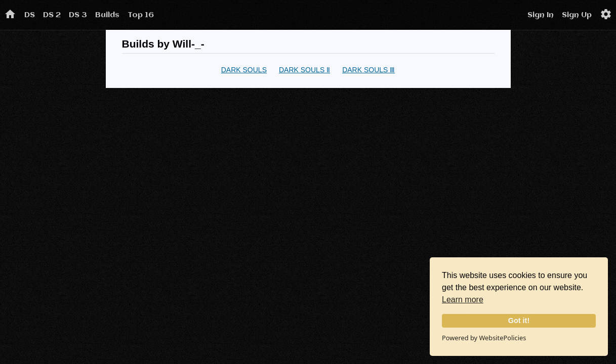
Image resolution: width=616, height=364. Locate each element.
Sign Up (577, 15)
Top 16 (141, 15)
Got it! (519, 321)
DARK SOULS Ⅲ (368, 70)
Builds (107, 15)
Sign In (541, 15)
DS (30, 15)
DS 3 (78, 15)
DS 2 (52, 15)
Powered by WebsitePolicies (484, 338)
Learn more (463, 300)
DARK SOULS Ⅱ (304, 70)
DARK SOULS (244, 70)
